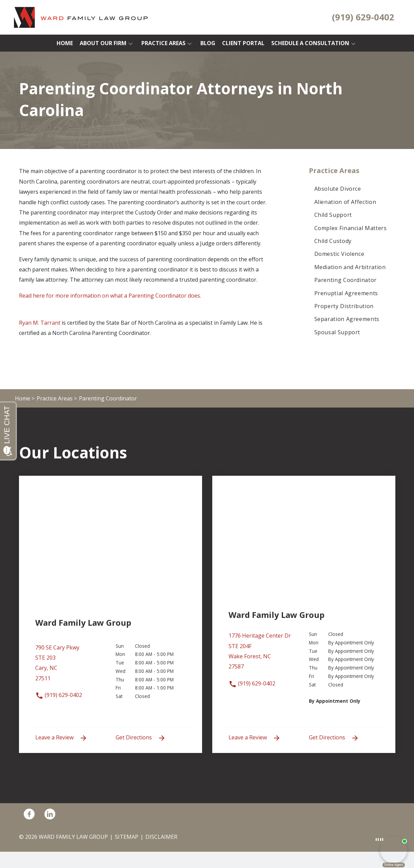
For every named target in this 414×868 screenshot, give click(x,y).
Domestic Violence (339, 254)
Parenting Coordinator (346, 280)
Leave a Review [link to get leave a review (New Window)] (61, 738)
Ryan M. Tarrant (40, 323)
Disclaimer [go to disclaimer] (161, 837)
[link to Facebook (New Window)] (29, 814)
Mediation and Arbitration (350, 267)
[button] (131, 43)
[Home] (65, 43)
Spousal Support (337, 332)
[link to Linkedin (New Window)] (50, 814)
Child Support (333, 215)
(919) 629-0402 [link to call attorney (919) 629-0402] (59, 695)
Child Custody (333, 241)
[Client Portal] (243, 43)
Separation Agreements (347, 319)
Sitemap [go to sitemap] (127, 837)
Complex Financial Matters (351, 228)
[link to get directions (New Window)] (70, 666)
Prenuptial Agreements (346, 293)
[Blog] (208, 43)
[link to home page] (81, 17)
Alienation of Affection (345, 202)
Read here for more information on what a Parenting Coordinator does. (110, 296)
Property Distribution (344, 306)
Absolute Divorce (338, 189)
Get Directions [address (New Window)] (141, 738)
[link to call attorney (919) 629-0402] (363, 17)
